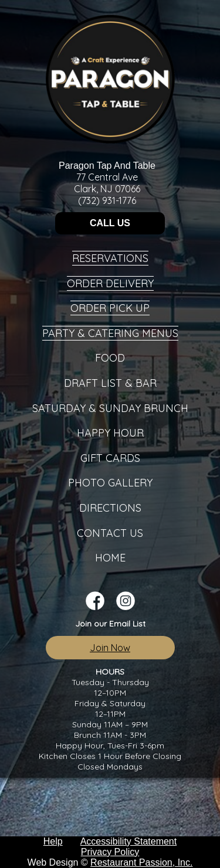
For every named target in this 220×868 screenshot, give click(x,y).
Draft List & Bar (110, 383)
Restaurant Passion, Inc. (141, 862)
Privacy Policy (110, 852)
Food (110, 358)
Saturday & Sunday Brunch (110, 408)
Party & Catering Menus (110, 333)
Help (53, 841)
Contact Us (110, 533)
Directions (110, 508)
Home (110, 558)
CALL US (110, 223)
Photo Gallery (110, 483)
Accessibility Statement (129, 841)
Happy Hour (110, 433)
